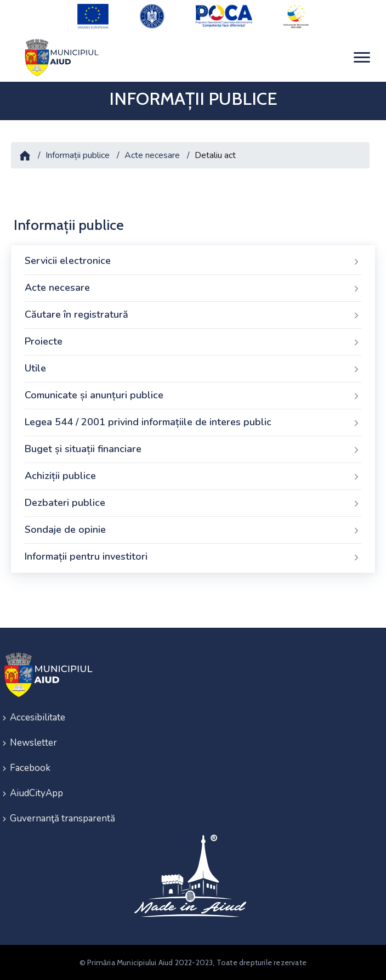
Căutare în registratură (193, 315)
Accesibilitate (38, 717)
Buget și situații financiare (193, 449)
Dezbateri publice (193, 503)
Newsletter (33, 743)
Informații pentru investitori (193, 557)
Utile (193, 369)
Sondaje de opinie (193, 530)
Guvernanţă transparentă (63, 818)
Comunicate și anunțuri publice (193, 396)
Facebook (30, 768)
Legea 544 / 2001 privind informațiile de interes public (193, 423)
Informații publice (78, 155)
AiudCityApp (36, 793)
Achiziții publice (193, 476)
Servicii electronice (193, 261)
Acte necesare (152, 155)
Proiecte (193, 342)
